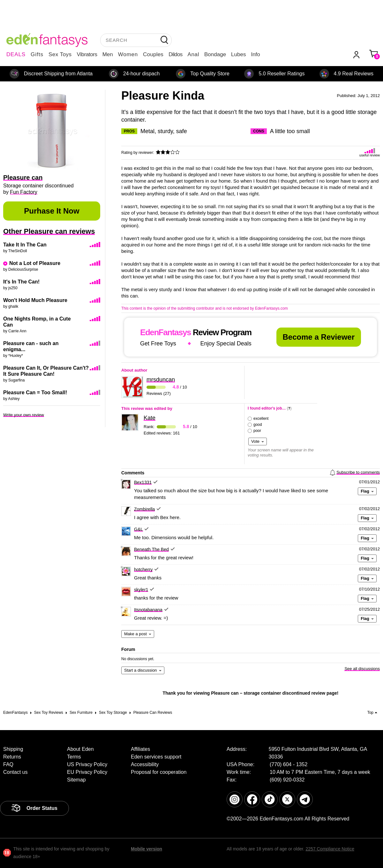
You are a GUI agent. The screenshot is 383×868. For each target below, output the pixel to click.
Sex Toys (60, 54)
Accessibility (145, 764)
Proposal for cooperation (159, 772)
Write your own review (24, 415)
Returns (12, 757)
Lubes (238, 54)
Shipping (13, 749)
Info (255, 54)
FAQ (8, 764)
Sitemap (76, 780)
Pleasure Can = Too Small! (35, 392)
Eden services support (156, 757)
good (258, 425)
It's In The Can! (21, 282)
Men (108, 54)
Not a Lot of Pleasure (35, 263)
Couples (153, 54)
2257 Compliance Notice (330, 849)
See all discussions (362, 669)
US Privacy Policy (87, 764)
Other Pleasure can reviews (49, 231)
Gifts (37, 54)
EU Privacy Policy (87, 772)
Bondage (215, 54)
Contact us (15, 772)
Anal (193, 54)
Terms (74, 757)
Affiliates (140, 749)
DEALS (16, 54)
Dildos (175, 54)
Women (128, 54)
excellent (261, 419)
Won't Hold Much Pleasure (35, 300)
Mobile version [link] (146, 849)
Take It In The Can (25, 245)
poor (257, 431)
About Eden (80, 749)
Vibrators (87, 54)
